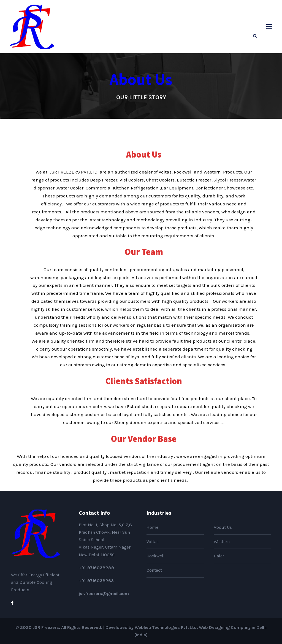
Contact (154, 570)
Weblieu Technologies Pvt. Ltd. (166, 627)
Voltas (153, 542)
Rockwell (156, 556)
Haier (219, 556)
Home (152, 527)
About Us (223, 527)
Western (222, 542)
